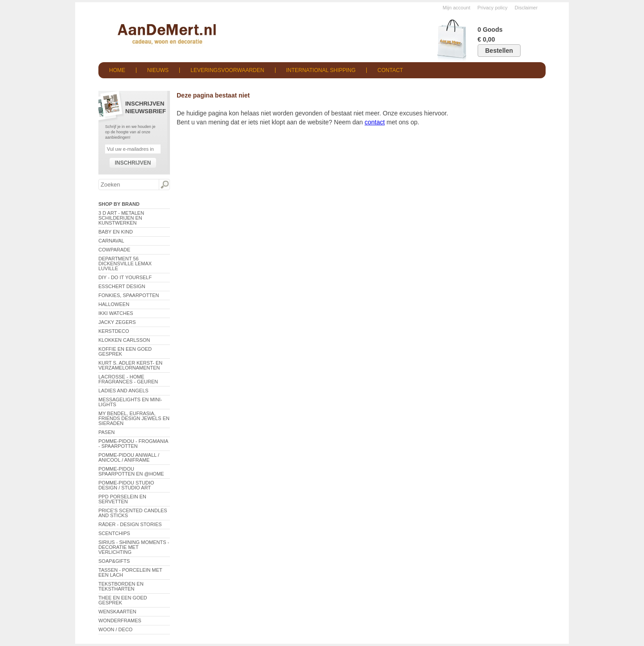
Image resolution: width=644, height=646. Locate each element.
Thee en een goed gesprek (123, 600)
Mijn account (457, 8)
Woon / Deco (115, 629)
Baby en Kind (116, 232)
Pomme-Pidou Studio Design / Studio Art (126, 485)
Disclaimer (526, 8)
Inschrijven (133, 163)
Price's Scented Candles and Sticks (133, 513)
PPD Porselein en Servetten (122, 499)
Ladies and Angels (123, 391)
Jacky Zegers (117, 322)
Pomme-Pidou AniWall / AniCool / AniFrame (129, 457)
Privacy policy (493, 8)
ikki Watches (116, 313)
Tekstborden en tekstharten (121, 586)
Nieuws (158, 70)
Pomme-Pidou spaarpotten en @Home (131, 471)
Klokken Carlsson (124, 340)
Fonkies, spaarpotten (129, 295)
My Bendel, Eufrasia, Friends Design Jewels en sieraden (134, 418)
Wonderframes (120, 620)
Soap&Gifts (114, 561)
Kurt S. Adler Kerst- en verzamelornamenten (130, 365)
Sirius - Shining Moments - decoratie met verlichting (134, 547)
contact (375, 122)
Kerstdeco (114, 331)
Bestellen (499, 51)
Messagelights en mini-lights (130, 402)
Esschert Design (122, 286)
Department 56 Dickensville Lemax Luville (125, 263)
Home (117, 70)
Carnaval (111, 241)
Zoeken (164, 185)
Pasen (106, 432)
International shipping (321, 70)
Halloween (114, 304)
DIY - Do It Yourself (125, 277)
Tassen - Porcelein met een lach (130, 572)
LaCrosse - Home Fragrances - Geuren (128, 379)
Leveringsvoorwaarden (227, 70)
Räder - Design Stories (130, 524)
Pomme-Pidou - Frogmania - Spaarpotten (133, 444)
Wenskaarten (117, 612)
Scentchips (114, 533)
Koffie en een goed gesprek (125, 351)
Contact (390, 70)
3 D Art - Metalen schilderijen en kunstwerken (121, 218)
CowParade (114, 250)
